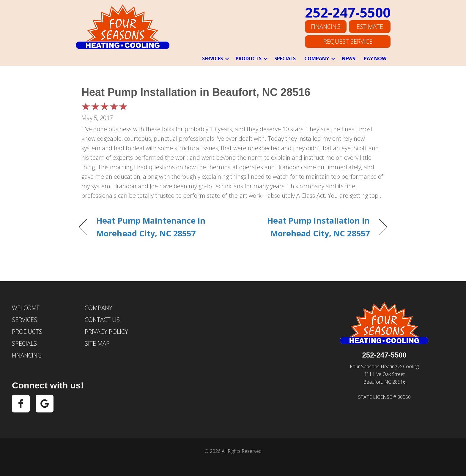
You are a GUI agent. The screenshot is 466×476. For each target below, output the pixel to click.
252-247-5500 (348, 15)
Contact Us (102, 320)
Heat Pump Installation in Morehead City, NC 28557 (306, 227)
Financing (326, 28)
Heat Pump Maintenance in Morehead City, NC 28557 (151, 227)
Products (249, 58)
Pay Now (375, 58)
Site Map (97, 343)
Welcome (26, 308)
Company (317, 58)
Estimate (370, 28)
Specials (285, 58)
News (348, 58)
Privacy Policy (106, 332)
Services (212, 58)
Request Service (348, 41)
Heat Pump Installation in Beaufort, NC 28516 (196, 92)
